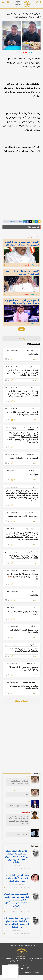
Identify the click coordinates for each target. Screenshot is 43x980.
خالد (29, 830)
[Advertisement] (26, 740)
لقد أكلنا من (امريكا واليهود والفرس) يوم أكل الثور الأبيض (19, 782)
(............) (28, 801)
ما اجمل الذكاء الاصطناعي (20, 834)
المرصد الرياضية (33, 237)
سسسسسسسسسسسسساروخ (22, 790)
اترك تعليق (22, 339)
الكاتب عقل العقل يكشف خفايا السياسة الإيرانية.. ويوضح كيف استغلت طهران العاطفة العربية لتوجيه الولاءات (17, 857)
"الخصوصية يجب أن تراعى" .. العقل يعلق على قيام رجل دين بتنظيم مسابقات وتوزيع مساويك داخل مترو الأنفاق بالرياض (17, 900)
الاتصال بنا (29, 945)
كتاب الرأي (34, 846)
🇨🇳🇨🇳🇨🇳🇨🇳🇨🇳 (26, 812)
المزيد (21, 329)
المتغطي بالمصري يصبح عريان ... (18, 805)
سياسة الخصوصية (10, 945)
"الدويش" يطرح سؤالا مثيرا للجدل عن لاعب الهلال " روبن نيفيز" (23, 273)
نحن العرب (27, 777)
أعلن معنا (20, 945)
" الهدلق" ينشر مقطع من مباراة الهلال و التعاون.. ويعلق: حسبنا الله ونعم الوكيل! (22, 243)
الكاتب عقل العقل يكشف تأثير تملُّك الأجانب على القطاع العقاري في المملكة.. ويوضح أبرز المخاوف (17, 923)
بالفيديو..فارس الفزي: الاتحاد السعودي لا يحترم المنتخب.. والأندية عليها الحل (22, 302)
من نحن (36, 945)
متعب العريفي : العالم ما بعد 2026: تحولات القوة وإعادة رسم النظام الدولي (17, 878)
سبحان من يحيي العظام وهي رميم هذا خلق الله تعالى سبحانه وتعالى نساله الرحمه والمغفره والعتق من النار (19, 820)
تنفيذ (27, 794)
